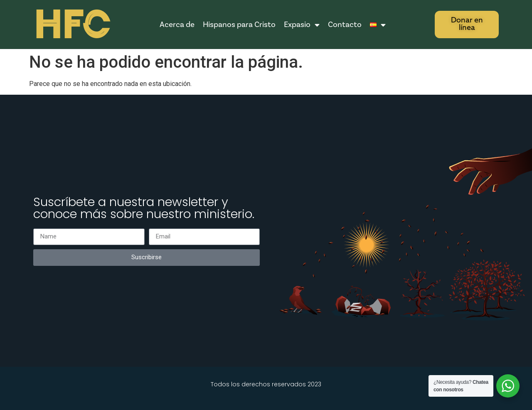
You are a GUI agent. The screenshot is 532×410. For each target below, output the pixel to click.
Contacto (345, 25)
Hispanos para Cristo (239, 25)
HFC (71, 25)
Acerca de (177, 25)
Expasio (302, 25)
